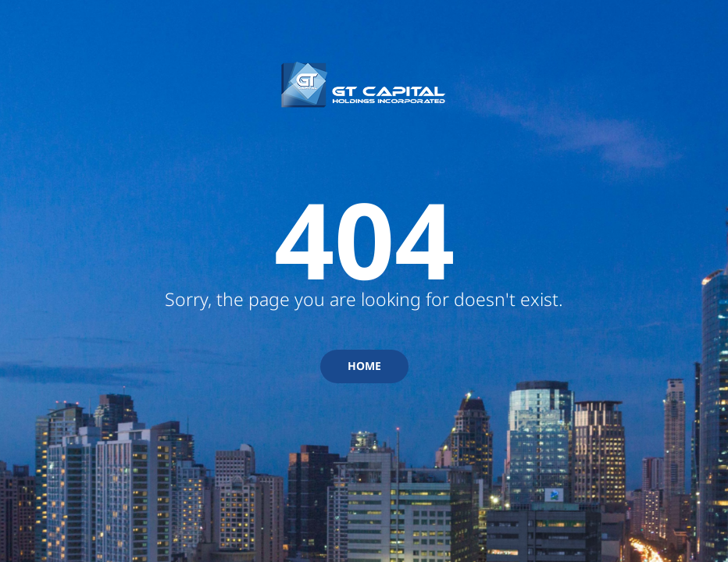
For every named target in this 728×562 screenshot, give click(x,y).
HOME (364, 366)
